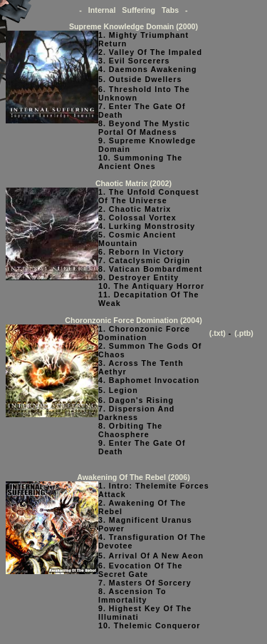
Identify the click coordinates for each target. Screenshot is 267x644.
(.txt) (218, 333)
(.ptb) (244, 333)
